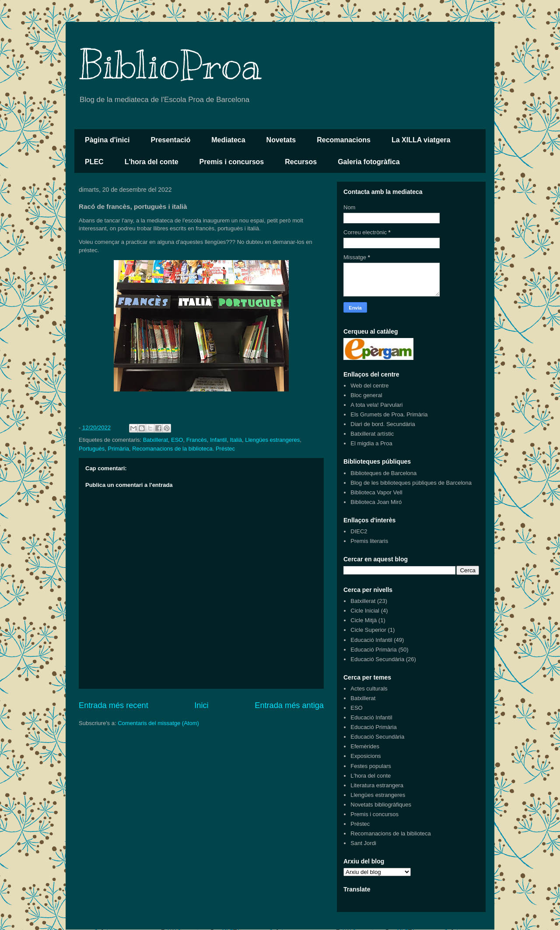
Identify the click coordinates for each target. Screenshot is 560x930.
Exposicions (366, 756)
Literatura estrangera (377, 785)
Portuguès (92, 449)
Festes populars (371, 766)
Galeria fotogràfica (369, 162)
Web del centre (369, 386)
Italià (236, 440)
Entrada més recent (114, 705)
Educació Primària (374, 650)
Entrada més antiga (289, 705)
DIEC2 (359, 531)
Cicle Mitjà (364, 620)
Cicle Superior (368, 630)
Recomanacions (344, 140)
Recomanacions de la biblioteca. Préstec (184, 449)
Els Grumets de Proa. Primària (389, 414)
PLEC (94, 162)
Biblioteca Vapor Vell (376, 492)
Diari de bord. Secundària (383, 424)
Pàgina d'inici (107, 140)
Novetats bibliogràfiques (381, 805)
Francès (197, 440)
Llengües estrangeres (272, 440)
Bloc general (366, 395)
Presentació (171, 140)
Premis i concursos (232, 162)
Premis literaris (369, 541)
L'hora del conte (152, 162)
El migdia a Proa (371, 443)
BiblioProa (170, 65)
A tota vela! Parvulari (376, 405)
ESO (177, 440)
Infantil (218, 440)
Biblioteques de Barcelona (383, 473)
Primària (119, 449)
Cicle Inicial (365, 611)
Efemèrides (365, 746)
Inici (201, 705)
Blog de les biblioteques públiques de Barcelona (411, 483)
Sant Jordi (363, 843)
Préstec (360, 824)
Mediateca (228, 140)
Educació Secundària (377, 659)
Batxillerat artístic (372, 434)
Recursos (301, 162)
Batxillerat (156, 440)
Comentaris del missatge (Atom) (158, 723)
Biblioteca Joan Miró (376, 502)
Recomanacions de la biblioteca (391, 833)
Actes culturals (369, 689)
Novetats (281, 140)
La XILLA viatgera (421, 140)
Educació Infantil (371, 640)
